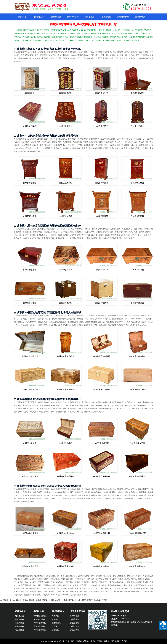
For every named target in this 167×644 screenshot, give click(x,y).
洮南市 (34, 600)
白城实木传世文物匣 (101, 390)
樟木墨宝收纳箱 (40, 630)
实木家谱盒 (75, 616)
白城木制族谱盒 (137, 93)
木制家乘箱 (75, 619)
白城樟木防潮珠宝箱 (137, 533)
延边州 (21, 600)
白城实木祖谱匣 (101, 126)
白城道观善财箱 (66, 183)
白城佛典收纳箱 (101, 303)
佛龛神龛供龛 (123, 17)
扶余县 (67, 600)
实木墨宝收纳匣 (40, 623)
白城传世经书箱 (137, 270)
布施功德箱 (19, 623)
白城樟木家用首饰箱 (66, 566)
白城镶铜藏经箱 (137, 303)
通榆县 (41, 600)
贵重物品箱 (140, 17)
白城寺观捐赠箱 (30, 216)
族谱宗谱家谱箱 (78, 611)
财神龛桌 (55, 619)
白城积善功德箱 (30, 183)
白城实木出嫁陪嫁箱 (30, 476)
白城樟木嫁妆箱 (66, 443)
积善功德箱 (90, 17)
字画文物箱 (106, 17)
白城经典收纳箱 (30, 303)
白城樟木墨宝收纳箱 (30, 390)
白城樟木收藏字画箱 (137, 390)
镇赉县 (47, 600)
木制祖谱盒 (75, 626)
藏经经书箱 (56, 17)
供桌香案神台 (58, 611)
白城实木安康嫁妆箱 (101, 476)
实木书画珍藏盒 (40, 619)
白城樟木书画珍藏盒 (137, 356)
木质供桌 (55, 616)
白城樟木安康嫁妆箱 (137, 476)
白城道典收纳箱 (66, 303)
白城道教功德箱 (101, 216)
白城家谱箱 (30, 93)
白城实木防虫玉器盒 (30, 533)
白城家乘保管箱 (101, 93)
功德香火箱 (19, 616)
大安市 (27, 600)
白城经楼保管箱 (66, 270)
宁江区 (107, 600)
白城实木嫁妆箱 (30, 443)
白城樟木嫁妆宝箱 (137, 443)
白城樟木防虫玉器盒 (66, 533)
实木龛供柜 (56, 623)
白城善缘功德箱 (66, 216)
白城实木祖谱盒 (137, 126)
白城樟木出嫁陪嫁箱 (66, 476)
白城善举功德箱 (137, 216)
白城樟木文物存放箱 (30, 356)
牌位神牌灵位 (73, 17)
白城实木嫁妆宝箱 (101, 443)
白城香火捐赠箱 (101, 183)
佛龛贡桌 (55, 630)
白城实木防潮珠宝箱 (101, 533)
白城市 (60, 600)
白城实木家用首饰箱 (30, 566)
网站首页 (22, 17)
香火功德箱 (19, 619)
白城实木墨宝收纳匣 (101, 356)
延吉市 (14, 600)
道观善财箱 (19, 630)
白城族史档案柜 (30, 126)
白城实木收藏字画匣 (66, 390)
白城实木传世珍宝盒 (101, 566)
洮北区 (54, 600)
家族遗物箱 (75, 623)
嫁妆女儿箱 (39, 17)
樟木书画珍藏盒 (40, 626)
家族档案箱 (75, 630)
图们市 (8, 600)
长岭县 (80, 600)
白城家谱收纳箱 (66, 93)
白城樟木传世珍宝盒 (137, 566)
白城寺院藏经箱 (101, 270)
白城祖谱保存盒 (66, 126)
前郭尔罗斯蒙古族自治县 (93, 600)
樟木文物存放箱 (40, 616)
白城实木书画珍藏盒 (66, 356)
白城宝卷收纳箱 (30, 270)
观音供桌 (55, 626)
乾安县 (73, 600)
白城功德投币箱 (137, 183)
